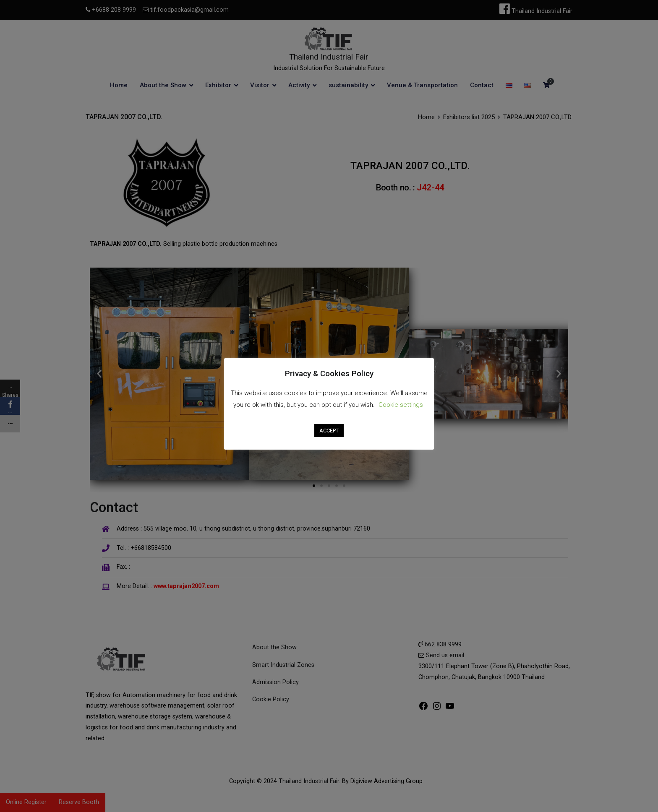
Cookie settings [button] (401, 405)
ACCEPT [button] (329, 431)
